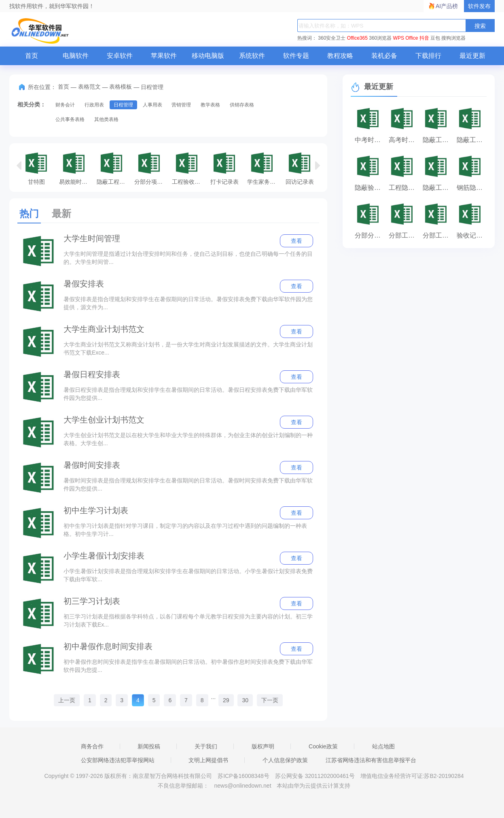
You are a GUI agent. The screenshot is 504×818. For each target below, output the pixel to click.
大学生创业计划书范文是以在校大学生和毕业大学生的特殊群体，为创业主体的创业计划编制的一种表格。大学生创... (188, 439)
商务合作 (92, 746)
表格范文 (89, 87)
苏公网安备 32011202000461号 (316, 776)
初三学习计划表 (92, 601)
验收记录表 (472, 235)
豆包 (435, 38)
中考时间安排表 (370, 140)
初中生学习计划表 (96, 510)
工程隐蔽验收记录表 (404, 188)
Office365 (357, 38)
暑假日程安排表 (92, 374)
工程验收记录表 (189, 168)
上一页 (67, 700)
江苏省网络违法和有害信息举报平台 (371, 760)
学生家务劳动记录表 (264, 168)
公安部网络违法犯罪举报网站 (118, 760)
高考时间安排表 (404, 140)
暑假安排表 (84, 284)
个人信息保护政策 (285, 760)
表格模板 (121, 87)
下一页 (270, 700)
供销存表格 (242, 105)
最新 (61, 214)
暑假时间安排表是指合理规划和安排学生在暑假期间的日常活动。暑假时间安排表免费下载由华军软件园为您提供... (188, 484)
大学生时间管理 (92, 238)
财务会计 (65, 105)
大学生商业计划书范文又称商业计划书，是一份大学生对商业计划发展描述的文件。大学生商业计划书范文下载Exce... (188, 348)
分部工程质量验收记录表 (438, 235)
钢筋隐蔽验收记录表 (472, 188)
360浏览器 (380, 38)
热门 (29, 214)
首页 (32, 56)
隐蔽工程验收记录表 (472, 140)
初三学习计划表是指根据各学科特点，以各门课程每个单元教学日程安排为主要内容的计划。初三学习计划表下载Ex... (188, 620)
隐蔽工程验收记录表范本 (438, 188)
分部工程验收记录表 (404, 235)
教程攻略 (340, 56)
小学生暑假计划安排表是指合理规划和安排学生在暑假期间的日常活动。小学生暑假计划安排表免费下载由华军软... (188, 575)
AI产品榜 (447, 6)
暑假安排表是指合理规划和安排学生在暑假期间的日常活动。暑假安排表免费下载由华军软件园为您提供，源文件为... (188, 303)
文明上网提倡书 (208, 760)
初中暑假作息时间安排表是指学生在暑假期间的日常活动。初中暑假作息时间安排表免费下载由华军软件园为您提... (188, 666)
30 (245, 700)
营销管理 (181, 105)
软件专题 (296, 56)
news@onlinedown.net (242, 786)
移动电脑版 (208, 56)
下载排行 (428, 56)
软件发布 (479, 6)
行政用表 (94, 105)
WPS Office (406, 38)
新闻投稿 (149, 746)
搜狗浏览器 (453, 38)
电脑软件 (76, 56)
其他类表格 (106, 119)
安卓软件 (120, 56)
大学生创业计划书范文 (104, 420)
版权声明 (263, 746)
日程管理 (123, 105)
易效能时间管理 (76, 168)
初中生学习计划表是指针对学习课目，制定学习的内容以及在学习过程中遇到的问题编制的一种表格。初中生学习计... (185, 530)
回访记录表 (300, 168)
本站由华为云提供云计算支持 (313, 786)
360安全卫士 (332, 38)
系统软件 (252, 56)
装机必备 (384, 56)
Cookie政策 (323, 746)
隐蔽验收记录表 (370, 188)
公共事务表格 (70, 119)
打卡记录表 (224, 168)
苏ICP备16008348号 (244, 776)
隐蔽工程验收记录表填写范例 (113, 168)
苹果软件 (164, 56)
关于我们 (206, 746)
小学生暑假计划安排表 (104, 556)
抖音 (424, 38)
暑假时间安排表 (92, 465)
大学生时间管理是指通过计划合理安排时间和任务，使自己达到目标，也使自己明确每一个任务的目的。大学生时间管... (188, 258)
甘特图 (36, 168)
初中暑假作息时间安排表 (108, 646)
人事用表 (152, 105)
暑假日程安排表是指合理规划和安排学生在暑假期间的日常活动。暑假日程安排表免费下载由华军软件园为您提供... (188, 394)
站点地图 (383, 746)
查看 (296, 241)
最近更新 (472, 56)
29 (226, 700)
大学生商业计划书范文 (104, 329)
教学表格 (210, 105)
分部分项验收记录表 (151, 168)
